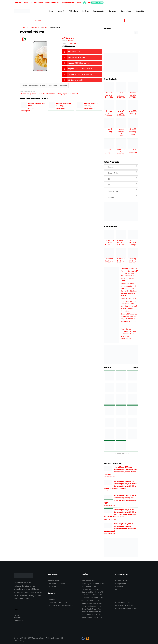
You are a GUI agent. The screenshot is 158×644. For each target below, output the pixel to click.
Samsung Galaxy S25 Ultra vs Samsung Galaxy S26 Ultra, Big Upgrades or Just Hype (120, 499)
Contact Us (140, 11)
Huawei (45, 99)
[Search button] (122, 21)
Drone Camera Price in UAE (59, 603)
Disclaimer (52, 586)
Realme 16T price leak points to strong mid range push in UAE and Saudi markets (129, 318)
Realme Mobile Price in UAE (92, 598)
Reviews (85, 11)
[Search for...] (77, 21)
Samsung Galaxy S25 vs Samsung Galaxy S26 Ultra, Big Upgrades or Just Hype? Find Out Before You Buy (120, 513)
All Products (73, 11)
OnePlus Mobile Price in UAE (92, 612)
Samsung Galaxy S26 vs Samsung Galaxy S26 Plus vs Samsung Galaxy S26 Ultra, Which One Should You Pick (121, 485)
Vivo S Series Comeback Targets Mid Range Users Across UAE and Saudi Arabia (128, 334)
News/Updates (99, 11)
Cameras (52, 600)
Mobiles (73, 43)
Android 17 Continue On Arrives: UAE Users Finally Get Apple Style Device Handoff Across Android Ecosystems (129, 305)
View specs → (27, 111)
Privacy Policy (53, 581)
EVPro (93, 3)
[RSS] (88, 638)
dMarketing (19, 640)
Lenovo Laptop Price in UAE (126, 608)
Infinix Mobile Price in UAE (91, 606)
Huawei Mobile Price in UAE (92, 592)
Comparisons (126, 11)
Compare (113, 11)
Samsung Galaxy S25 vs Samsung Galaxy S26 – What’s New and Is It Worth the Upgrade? (120, 527)
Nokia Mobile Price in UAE (91, 609)
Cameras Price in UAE (52, 2)
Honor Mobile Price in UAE (92, 603)
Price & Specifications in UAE (33, 86)
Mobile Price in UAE (22, 2)
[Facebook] (83, 638)
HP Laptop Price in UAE (124, 605)
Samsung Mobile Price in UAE (93, 584)
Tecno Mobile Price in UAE (92, 617)
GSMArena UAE (121, 581)
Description (52, 86)
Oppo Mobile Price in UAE (91, 601)
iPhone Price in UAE (89, 586)
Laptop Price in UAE (36, 2)
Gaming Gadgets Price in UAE (71, 2)
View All (135, 368)
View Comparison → (110, 477)
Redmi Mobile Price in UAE (92, 595)
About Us (61, 11)
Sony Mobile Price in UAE (91, 615)
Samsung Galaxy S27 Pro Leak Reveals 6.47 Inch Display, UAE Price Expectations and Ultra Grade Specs (129, 275)
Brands (118, 589)
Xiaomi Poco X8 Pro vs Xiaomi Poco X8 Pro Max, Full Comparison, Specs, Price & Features (121, 471)
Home (51, 11)
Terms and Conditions (57, 584)
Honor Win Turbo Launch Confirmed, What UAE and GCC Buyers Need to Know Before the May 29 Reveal (129, 290)
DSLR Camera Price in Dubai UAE (61, 605)
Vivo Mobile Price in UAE (91, 589)
